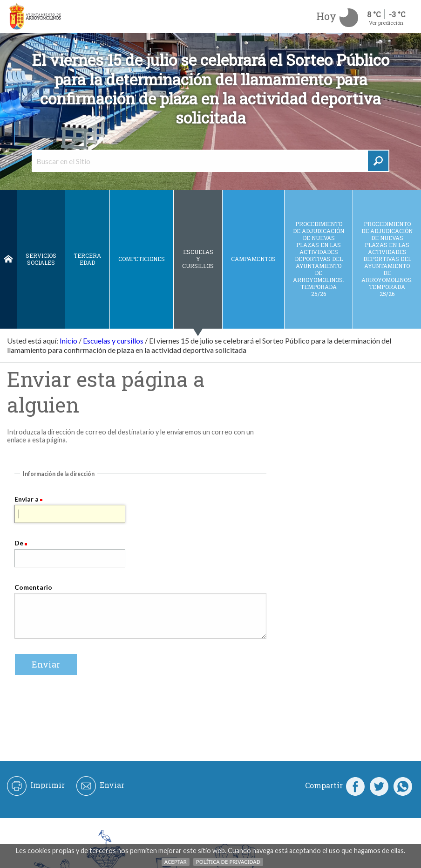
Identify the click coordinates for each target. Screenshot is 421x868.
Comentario (33, 587)
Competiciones (142, 259)
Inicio (8, 259)
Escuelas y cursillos (198, 259)
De (19, 543)
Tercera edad (87, 259)
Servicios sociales (41, 259)
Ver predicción (386, 23)
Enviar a (27, 499)
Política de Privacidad (228, 862)
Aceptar (176, 862)
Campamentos (253, 259)
